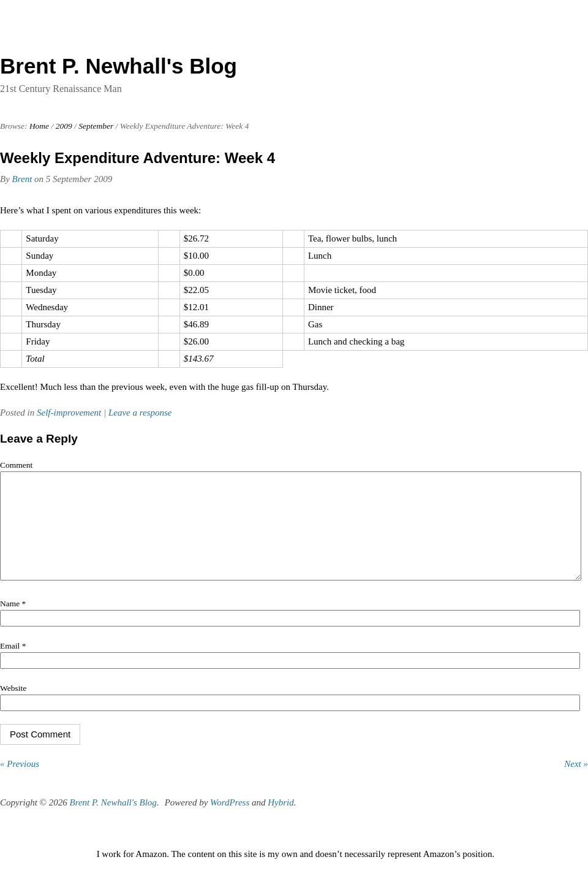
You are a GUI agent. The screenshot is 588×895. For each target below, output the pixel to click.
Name (13, 622)
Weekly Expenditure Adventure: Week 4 (138, 158)
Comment (16, 465)
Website (13, 706)
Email (13, 664)
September (96, 126)
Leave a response (140, 413)
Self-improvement (69, 413)
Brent (22, 179)
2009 (64, 126)
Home (39, 126)
